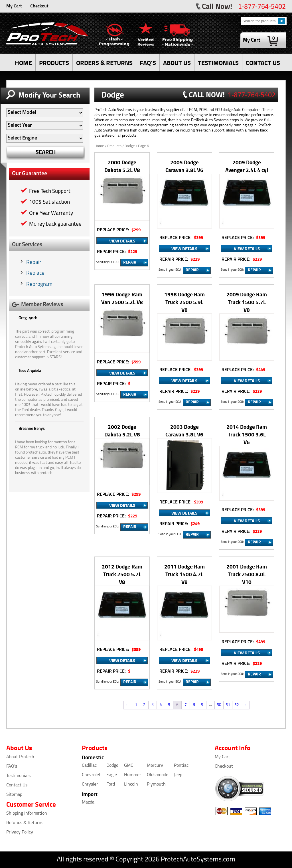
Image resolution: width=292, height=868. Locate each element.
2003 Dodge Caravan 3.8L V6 (184, 430)
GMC (129, 766)
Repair (34, 263)
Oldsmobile (158, 775)
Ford (111, 784)
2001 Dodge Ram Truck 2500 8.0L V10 (247, 574)
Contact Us (17, 785)
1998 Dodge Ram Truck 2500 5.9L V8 (184, 302)
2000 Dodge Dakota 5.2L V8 (122, 166)
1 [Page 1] (136, 705)
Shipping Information (27, 814)
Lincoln (131, 784)
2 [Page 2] (144, 705)
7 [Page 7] (186, 705)
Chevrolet (91, 775)
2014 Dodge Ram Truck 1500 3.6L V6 (247, 434)
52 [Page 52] (237, 705)
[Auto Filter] (45, 113)
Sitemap (14, 795)
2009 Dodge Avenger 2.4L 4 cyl (247, 166)
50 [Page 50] (219, 705)
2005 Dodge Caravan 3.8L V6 (184, 166)
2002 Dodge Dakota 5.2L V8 (122, 430)
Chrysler (90, 784)
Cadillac (89, 766)
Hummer (133, 775)
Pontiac (181, 766)
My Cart (14, 6)
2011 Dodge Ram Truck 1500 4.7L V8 (184, 574)
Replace (35, 273)
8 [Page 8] (194, 705)
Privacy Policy (20, 832)
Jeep (178, 775)
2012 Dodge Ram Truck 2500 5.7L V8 (122, 574)
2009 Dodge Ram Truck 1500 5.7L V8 (247, 302)
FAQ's (12, 766)
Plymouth (156, 784)
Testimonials (18, 776)
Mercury (155, 766)
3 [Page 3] (153, 705)
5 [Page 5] (169, 705)
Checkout (39, 6)
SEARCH (46, 152)
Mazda (88, 802)
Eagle (112, 775)
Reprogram (39, 285)
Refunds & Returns (25, 823)
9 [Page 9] (202, 705)
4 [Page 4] (161, 705)
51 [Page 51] (228, 705)
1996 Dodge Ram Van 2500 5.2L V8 (122, 298)
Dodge (112, 766)
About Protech (20, 757)
